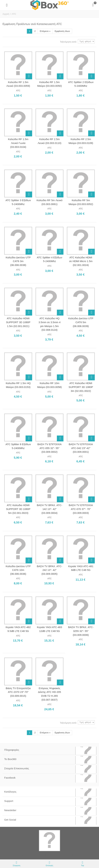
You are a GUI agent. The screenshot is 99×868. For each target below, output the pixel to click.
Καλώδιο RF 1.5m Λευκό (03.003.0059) (18, 84)
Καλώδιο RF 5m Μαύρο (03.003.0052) (81, 202)
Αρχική (6, 14)
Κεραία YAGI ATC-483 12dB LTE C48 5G (49, 629)
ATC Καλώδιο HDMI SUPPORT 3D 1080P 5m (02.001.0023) (18, 509)
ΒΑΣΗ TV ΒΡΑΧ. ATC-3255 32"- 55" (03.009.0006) (81, 631)
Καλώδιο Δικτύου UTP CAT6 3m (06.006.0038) (18, 261)
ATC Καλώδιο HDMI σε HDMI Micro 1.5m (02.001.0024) (81, 261)
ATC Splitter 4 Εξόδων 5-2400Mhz (49, 259)
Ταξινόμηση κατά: (68, 42)
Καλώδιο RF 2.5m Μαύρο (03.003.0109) (81, 141)
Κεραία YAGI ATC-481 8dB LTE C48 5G (81, 568)
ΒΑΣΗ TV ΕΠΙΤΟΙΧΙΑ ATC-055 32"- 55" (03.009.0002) (49, 448)
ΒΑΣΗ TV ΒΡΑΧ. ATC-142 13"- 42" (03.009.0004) (49, 509)
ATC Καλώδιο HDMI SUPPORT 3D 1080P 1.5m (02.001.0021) (18, 322)
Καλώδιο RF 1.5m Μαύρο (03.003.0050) (49, 84)
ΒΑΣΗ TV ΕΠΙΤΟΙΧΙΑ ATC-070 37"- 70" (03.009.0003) (81, 509)
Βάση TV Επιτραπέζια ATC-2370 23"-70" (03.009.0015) (18, 692)
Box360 (37, 855)
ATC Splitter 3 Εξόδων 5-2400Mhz (18, 202)
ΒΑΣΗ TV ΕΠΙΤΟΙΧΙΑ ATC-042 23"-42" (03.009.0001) (81, 448)
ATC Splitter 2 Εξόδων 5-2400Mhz (81, 84)
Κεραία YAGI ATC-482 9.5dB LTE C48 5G (18, 629)
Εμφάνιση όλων (62, 31)
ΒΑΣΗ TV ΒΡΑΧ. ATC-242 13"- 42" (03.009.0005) (49, 570)
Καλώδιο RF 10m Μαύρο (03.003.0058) (49, 385)
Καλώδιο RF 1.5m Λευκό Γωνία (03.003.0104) (18, 143)
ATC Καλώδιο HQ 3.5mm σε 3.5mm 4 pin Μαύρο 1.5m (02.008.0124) (50, 324)
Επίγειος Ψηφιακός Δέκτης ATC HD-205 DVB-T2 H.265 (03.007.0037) (50, 694)
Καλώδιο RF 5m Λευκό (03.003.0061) (49, 202)
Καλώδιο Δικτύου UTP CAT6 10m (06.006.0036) (18, 570)
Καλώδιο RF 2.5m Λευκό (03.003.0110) (49, 141)
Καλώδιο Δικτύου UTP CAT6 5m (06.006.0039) (81, 322)
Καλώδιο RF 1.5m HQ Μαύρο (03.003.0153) (18, 385)
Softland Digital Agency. (72, 855)
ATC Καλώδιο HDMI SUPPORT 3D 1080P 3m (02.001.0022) (81, 387)
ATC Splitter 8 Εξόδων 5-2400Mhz (18, 446)
